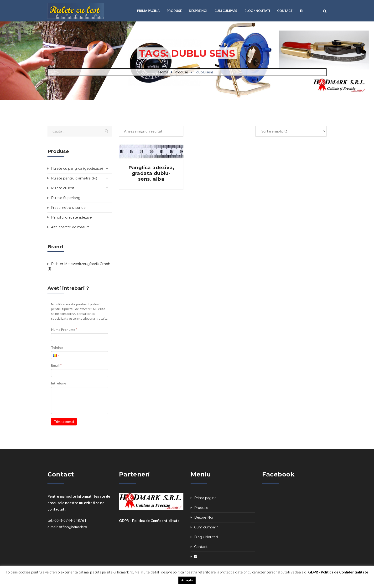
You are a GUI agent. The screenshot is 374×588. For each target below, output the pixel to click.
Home (163, 72)
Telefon (57, 347)
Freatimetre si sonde (68, 208)
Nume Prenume (64, 330)
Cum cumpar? (206, 527)
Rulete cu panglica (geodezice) (77, 169)
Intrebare (59, 383)
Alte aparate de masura (70, 227)
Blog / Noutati (206, 537)
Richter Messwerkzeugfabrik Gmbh (81, 264)
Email (56, 365)
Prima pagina (205, 498)
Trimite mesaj (64, 422)
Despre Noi (204, 517)
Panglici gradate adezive (71, 217)
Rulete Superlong (66, 198)
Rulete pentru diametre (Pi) (74, 178)
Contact (201, 547)
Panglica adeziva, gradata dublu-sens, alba (151, 173)
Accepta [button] (187, 580)
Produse (181, 72)
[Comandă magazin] (291, 131)
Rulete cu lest (63, 188)
